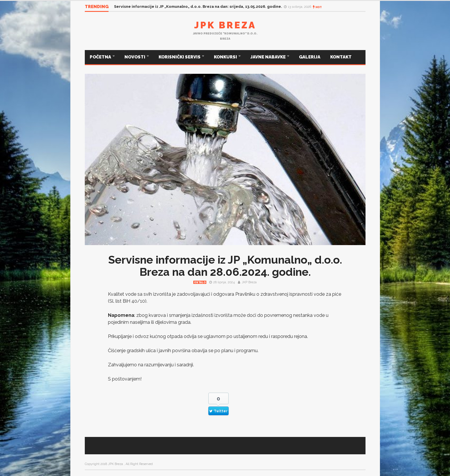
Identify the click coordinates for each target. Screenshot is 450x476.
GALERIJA (310, 57)
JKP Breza (249, 282)
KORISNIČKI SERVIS (180, 57)
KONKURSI (226, 57)
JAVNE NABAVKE (268, 57)
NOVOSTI (135, 57)
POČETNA (101, 57)
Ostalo (200, 282)
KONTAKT (341, 57)
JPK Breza (225, 25)
